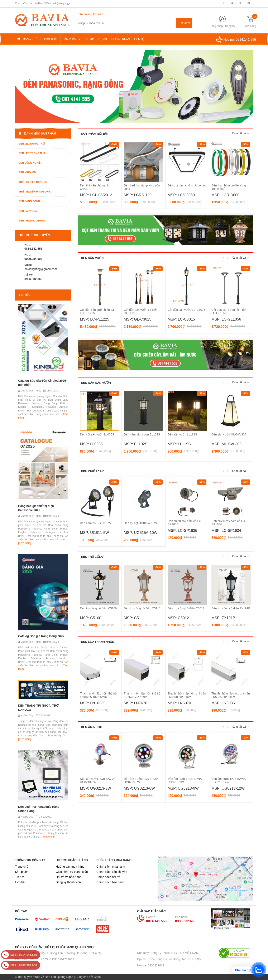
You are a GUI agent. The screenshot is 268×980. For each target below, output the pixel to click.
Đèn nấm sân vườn (96, 383)
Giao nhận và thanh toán (72, 872)
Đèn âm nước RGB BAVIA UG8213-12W (228, 780)
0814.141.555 (246, 40)
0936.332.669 (185, 921)
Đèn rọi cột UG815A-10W (140, 523)
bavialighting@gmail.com (41, 269)
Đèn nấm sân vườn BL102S (142, 434)
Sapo (97, 977)
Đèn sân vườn (92, 258)
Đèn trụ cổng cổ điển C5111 (142, 608)
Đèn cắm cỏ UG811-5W (95, 523)
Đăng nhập (216, 26)
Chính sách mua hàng (111, 867)
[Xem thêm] (25, 543)
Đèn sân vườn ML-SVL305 (229, 434)
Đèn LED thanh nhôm (98, 642)
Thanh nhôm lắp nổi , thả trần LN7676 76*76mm (143, 695)
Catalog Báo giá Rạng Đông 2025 (41, 636)
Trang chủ (22, 867)
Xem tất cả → (241, 133)
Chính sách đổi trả (108, 877)
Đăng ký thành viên (68, 882)
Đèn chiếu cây (92, 471)
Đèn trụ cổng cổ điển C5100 (98, 608)
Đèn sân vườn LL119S (182, 434)
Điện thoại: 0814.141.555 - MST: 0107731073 (45, 959)
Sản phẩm (22, 872)
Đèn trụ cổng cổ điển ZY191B (231, 608)
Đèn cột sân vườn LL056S (97, 434)
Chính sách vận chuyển (112, 872)
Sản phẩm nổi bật (95, 134)
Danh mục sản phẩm (37, 133)
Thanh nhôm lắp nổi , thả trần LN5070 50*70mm (187, 695)
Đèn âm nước (92, 727)
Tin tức (25, 295)
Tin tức (20, 877)
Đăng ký (230, 26)
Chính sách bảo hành (110, 882)
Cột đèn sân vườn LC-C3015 (186, 310)
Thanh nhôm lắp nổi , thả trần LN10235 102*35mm (99, 695)
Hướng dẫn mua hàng (70, 867)
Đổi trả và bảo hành (69, 877)
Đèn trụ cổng (92, 557)
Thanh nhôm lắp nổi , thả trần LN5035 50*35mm (231, 695)
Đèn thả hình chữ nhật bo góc (187, 185)
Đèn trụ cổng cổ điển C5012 (186, 608)
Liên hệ (20, 882)
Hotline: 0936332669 (151, 965)
